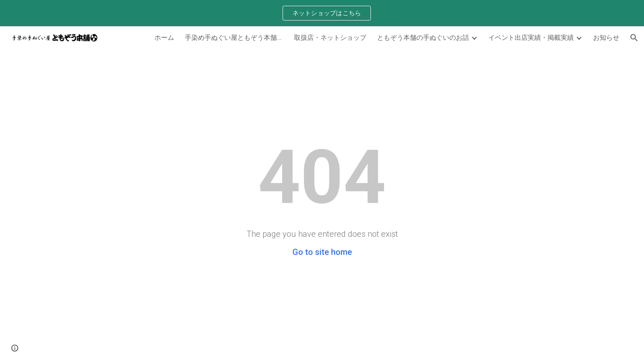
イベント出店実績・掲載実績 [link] (531, 37)
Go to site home (322, 252)
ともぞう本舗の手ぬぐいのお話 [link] (423, 37)
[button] (634, 38)
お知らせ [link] (606, 37)
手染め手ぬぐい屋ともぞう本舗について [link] (234, 37)
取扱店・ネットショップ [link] (330, 37)
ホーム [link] (164, 37)
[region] (322, 13)
